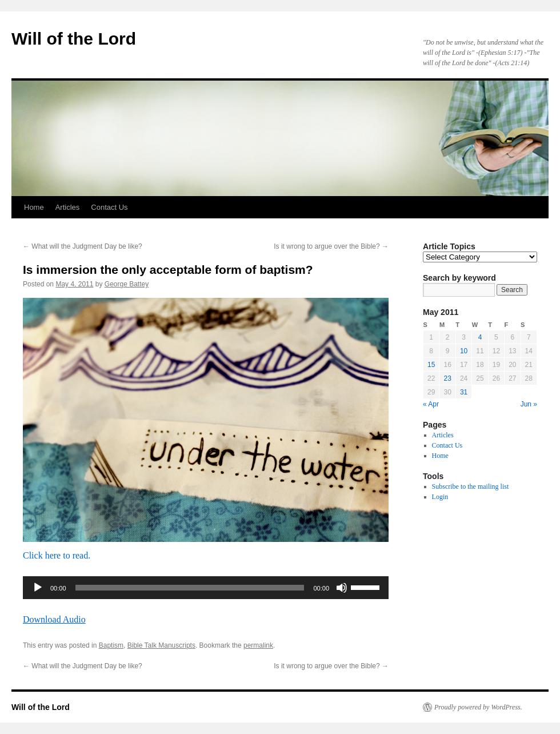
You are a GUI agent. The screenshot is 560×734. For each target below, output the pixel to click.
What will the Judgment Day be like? (83, 246)
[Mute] (342, 588)
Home (34, 207)
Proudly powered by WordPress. (478, 707)
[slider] (190, 588)
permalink (258, 645)
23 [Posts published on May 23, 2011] (447, 378)
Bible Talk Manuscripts (161, 645)
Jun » (529, 404)
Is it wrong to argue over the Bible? (331, 246)
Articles (68, 207)
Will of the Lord (74, 39)
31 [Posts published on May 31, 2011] (464, 392)
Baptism (111, 645)
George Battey (127, 284)
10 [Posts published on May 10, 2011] (464, 351)
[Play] (38, 588)
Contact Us (109, 207)
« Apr (431, 404)
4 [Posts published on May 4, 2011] (480, 337)
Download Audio (54, 619)
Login (440, 497)
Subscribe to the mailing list (471, 486)
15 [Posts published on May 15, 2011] (431, 365)
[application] (206, 588)
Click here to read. (57, 555)
